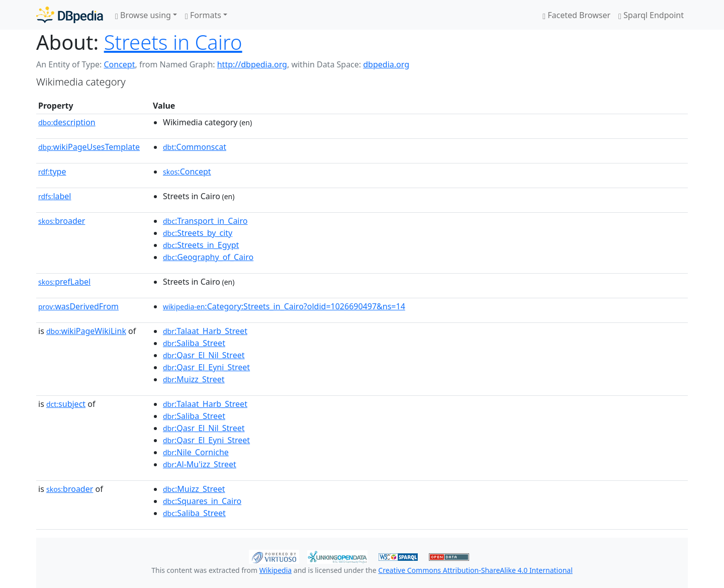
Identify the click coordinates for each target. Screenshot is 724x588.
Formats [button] (203, 15)
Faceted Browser (576, 15)
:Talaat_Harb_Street (205, 331)
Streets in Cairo (173, 42)
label (55, 196)
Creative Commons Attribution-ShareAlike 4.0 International (475, 570)
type (52, 172)
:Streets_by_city (198, 233)
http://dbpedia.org (252, 64)
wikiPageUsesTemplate (89, 147)
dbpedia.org (386, 64)
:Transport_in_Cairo (205, 221)
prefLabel (64, 282)
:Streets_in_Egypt (201, 245)
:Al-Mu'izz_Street (200, 464)
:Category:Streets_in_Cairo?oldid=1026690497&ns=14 (284, 306)
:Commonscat (195, 147)
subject (66, 404)
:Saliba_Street (194, 343)
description (67, 122)
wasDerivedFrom (78, 306)
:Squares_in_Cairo (202, 501)
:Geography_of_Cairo (208, 257)
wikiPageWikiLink (86, 331)
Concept (119, 64)
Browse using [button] (143, 15)
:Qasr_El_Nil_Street (204, 355)
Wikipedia (276, 570)
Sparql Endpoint (651, 15)
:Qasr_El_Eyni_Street (206, 367)
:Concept (187, 172)
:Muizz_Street (194, 379)
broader (62, 221)
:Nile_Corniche (196, 452)
